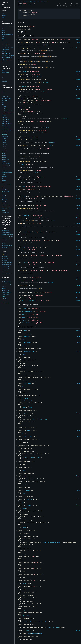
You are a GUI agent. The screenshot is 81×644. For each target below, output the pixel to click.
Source (20, 6)
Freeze (24, 309)
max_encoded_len (26, 208)
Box (34, 574)
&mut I (28, 109)
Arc (34, 568)
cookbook (26, 2)
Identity (25, 280)
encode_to (24, 145)
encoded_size (25, 170)
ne (21, 223)
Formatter (37, 89)
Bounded (24, 526)
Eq (23, 298)
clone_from (24, 80)
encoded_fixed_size (27, 130)
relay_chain (45, 2)
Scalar (27, 630)
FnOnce (24, 165)
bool (35, 59)
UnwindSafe (26, 323)
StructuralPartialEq (29, 301)
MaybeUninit (32, 111)
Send (23, 314)
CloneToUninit (29, 351)
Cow (34, 580)
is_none (23, 65)
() (45, 122)
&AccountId (44, 53)
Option (38, 42)
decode (23, 99)
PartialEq (25, 215)
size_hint (24, 140)
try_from (23, 240)
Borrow (27, 337)
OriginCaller (65, 40)
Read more (40, 77)
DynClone (27, 384)
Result (49, 89)
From (23, 177)
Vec (34, 156)
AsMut (32, 457)
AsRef (26, 457)
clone (22, 74)
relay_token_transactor (35, 2)
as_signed (24, 53)
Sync (23, 317)
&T (35, 551)
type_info (24, 285)
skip (22, 122)
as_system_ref (25, 48)
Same (26, 476)
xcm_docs (20, 2)
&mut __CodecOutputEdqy (43, 149)
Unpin (24, 320)
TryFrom (28, 232)
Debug (24, 86)
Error (24, 235)
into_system (24, 42)
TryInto (29, 505)
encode (23, 156)
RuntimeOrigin (45, 187)
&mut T (35, 563)
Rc (34, 586)
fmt (21, 89)
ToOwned (27, 490)
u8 (36, 156)
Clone (24, 71)
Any (25, 331)
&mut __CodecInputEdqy (43, 100)
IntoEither (28, 436)
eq (21, 218)
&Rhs (34, 223)
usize (45, 130)
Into (28, 431)
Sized (51, 145)
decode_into (24, 108)
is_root (23, 59)
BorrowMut (28, 342)
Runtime (34, 12)
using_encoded (25, 162)
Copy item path (35, 4)
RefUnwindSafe (27, 312)
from (22, 180)
